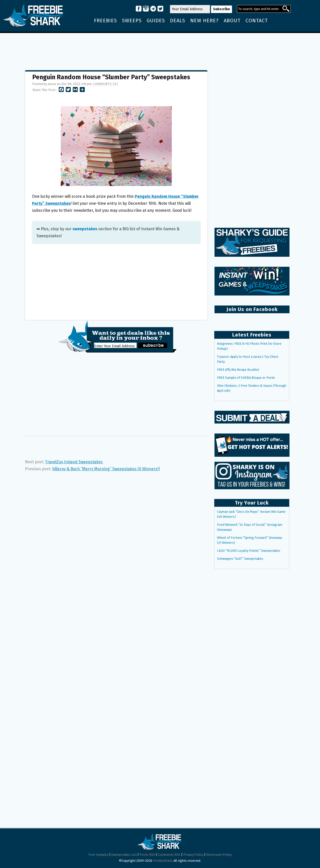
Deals (178, 20)
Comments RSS (169, 855)
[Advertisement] (160, 49)
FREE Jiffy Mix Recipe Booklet (238, 370)
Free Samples (98, 855)
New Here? (204, 20)
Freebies (105, 20)
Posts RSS (147, 855)
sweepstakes (85, 229)
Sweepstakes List (124, 855)
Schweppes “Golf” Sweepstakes (240, 559)
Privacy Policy (193, 855)
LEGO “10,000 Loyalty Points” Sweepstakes (249, 551)
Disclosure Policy (219, 855)
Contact (257, 20)
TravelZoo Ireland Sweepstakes (74, 462)
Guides (156, 20)
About (232, 20)
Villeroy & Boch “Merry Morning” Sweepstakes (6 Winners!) (106, 469)
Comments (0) (105, 84)
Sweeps (132, 20)
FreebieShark (162, 861)
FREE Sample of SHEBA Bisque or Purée (246, 378)
